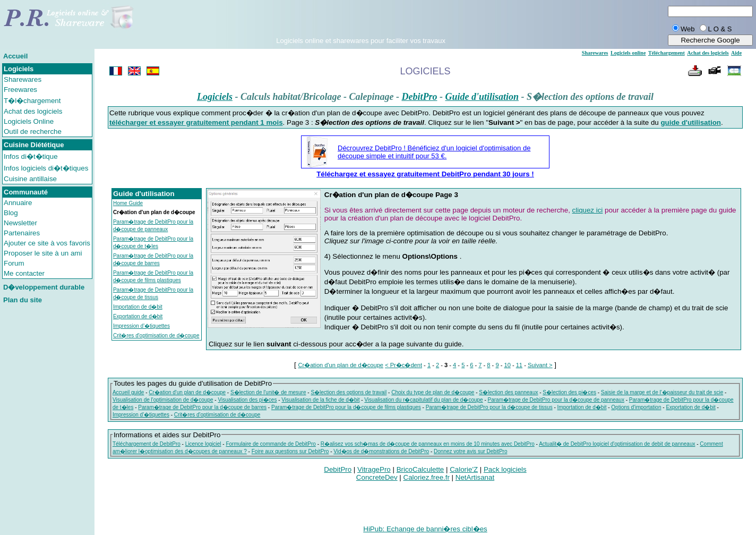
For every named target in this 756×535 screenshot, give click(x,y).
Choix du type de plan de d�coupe (433, 392)
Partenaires (22, 233)
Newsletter (20, 223)
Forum (14, 263)
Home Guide (128, 203)
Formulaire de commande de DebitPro (271, 444)
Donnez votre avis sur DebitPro (470, 451)
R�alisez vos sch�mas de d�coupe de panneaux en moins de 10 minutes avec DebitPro (428, 444)
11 (519, 365)
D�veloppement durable (44, 287)
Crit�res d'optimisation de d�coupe (156, 336)
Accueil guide (128, 392)
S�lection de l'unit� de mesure (268, 392)
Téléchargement (667, 53)
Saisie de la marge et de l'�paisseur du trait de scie (662, 392)
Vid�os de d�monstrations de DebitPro (381, 451)
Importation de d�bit (138, 307)
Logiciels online (628, 53)
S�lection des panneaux (508, 392)
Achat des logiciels (33, 111)
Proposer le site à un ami (43, 253)
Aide (736, 53)
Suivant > (540, 365)
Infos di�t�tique (31, 156)
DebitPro (419, 97)
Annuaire (18, 203)
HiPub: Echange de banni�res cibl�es (425, 529)
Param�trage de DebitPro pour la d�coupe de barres (202, 407)
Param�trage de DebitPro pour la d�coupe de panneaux (556, 400)
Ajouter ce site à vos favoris (47, 243)
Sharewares (23, 79)
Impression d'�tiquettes (141, 326)
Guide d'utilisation (482, 97)
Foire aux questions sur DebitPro (290, 451)
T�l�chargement (32, 101)
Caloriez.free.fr (427, 477)
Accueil (15, 56)
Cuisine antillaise (30, 179)
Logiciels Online (29, 121)
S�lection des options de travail (349, 392)
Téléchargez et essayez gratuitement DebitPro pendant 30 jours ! (425, 174)
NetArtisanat (475, 477)
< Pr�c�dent (403, 365)
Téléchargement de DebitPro (147, 444)
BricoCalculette (420, 469)
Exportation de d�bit (138, 316)
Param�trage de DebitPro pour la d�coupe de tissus (489, 407)
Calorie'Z (464, 469)
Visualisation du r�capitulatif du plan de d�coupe (423, 400)
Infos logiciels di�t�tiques (46, 168)
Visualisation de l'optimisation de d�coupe (163, 400)
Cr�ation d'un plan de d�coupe (341, 365)
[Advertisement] (361, 21)
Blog (11, 213)
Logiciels (215, 97)
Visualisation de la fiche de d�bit (320, 400)
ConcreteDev (377, 477)
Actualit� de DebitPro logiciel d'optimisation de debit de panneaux (617, 444)
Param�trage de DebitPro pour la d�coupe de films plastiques (346, 407)
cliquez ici (588, 210)
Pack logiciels (505, 469)
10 (507, 365)
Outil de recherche (33, 131)
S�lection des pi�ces (569, 392)
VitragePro (374, 469)
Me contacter (24, 273)
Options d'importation (636, 407)
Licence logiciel (203, 444)
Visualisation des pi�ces (247, 400)
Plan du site (23, 300)
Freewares (20, 90)
